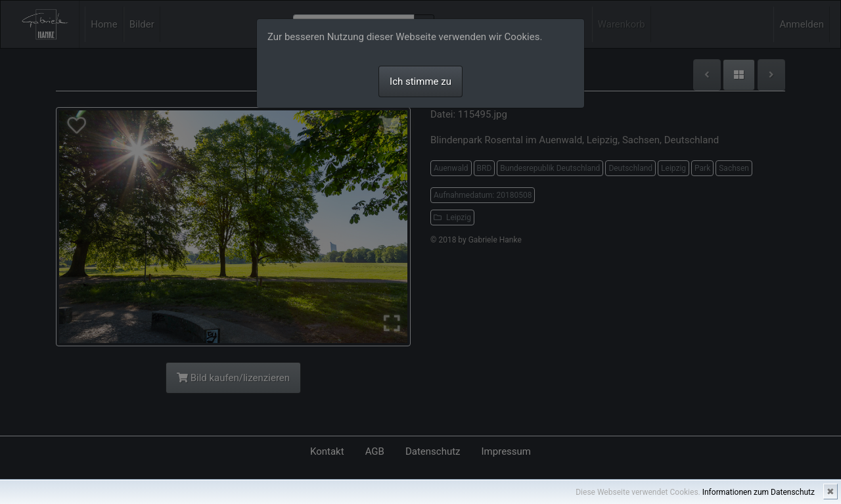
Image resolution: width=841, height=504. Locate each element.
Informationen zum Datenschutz (759, 492)
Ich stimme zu (420, 81)
